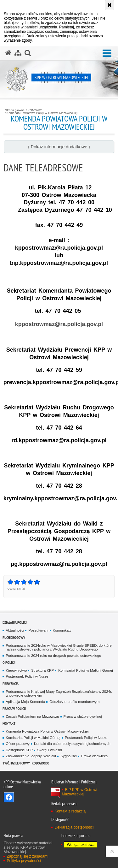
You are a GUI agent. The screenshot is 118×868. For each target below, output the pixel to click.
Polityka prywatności (24, 861)
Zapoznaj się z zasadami (27, 856)
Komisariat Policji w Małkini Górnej (86, 670)
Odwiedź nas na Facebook (9, 797)
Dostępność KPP (19, 750)
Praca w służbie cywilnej (83, 716)
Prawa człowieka (95, 756)
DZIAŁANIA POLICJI (15, 622)
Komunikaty (62, 630)
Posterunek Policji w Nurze (27, 676)
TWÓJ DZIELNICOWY (16, 763)
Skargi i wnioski (49, 750)
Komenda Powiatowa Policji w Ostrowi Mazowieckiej (42, 113)
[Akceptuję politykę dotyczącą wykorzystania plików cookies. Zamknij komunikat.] (110, 5)
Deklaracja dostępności (74, 827)
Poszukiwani (38, 630)
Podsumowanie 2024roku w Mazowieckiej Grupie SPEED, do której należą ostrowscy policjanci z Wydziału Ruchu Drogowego (59, 648)
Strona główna (15, 110)
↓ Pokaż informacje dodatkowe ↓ (59, 147)
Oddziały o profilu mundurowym (74, 702)
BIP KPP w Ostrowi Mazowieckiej (79, 792)
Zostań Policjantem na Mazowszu (32, 716)
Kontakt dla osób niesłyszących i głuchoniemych (72, 744)
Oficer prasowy (18, 744)
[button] (107, 54)
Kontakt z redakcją (70, 811)
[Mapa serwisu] (18, 53)
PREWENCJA (11, 684)
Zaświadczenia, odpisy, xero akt (31, 756)
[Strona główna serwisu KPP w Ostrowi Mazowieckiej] (8, 53)
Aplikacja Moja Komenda (25, 702)
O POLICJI (9, 662)
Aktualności (15, 630)
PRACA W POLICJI (14, 708)
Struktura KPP (42, 670)
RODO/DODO (41, 763)
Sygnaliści (68, 756)
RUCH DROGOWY (14, 637)
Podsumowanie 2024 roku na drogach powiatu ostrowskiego (53, 656)
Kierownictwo (16, 670)
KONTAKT (35, 110)
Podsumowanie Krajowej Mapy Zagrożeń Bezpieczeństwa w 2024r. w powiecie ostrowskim (59, 694)
